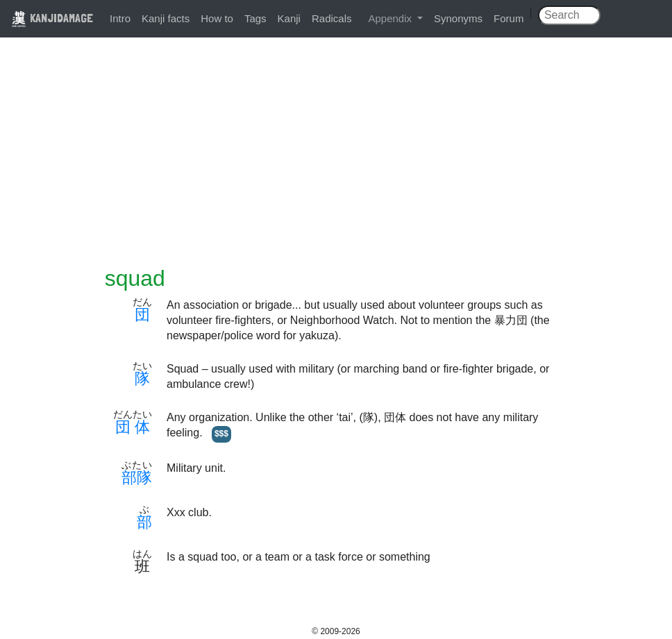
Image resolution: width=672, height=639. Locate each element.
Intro (120, 18)
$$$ (221, 434)
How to (217, 18)
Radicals (332, 18)
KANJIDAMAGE (52, 18)
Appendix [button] (391, 18)
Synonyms (458, 18)
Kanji (289, 18)
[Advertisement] (336, 161)
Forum (509, 18)
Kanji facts (166, 18)
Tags (255, 18)
